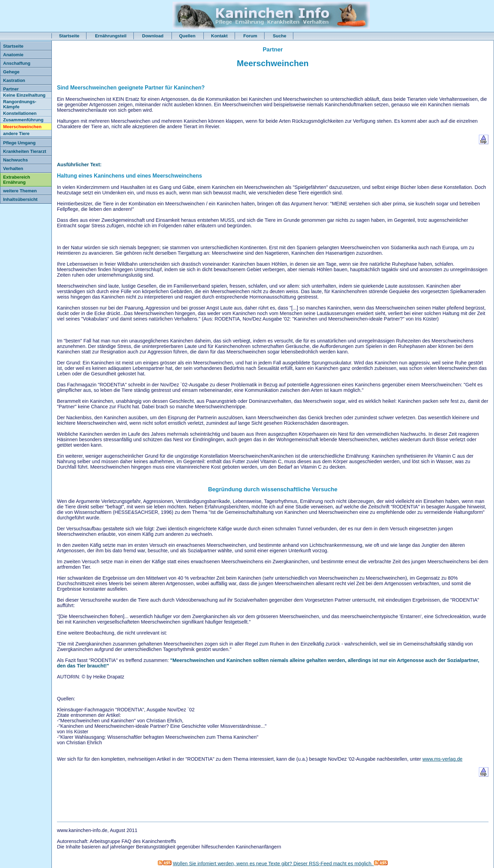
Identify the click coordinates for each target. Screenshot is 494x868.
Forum (250, 36)
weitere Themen (20, 191)
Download (153, 36)
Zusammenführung (23, 120)
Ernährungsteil (111, 36)
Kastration (14, 80)
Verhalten (13, 168)
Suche (279, 36)
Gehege (11, 72)
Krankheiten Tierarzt (25, 151)
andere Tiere (16, 134)
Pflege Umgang (19, 143)
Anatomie (13, 55)
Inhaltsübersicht (20, 199)
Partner (11, 89)
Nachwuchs (15, 160)
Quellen (188, 36)
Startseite (69, 36)
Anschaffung (17, 63)
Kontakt (219, 36)
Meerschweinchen (22, 127)
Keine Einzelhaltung (24, 95)
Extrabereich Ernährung (17, 180)
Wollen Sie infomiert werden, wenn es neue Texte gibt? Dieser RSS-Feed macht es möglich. (280, 864)
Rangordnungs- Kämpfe (20, 104)
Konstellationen (20, 113)
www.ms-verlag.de (442, 759)
